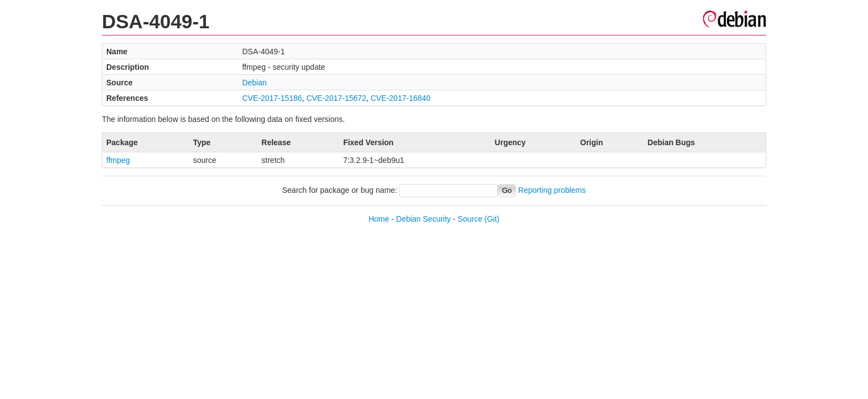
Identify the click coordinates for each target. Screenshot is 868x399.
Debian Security (424, 219)
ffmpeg (118, 160)
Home (379, 219)
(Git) (492, 219)
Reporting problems (552, 190)
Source (470, 219)
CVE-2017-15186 (272, 98)
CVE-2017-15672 (336, 98)
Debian (254, 83)
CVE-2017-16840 (400, 98)
